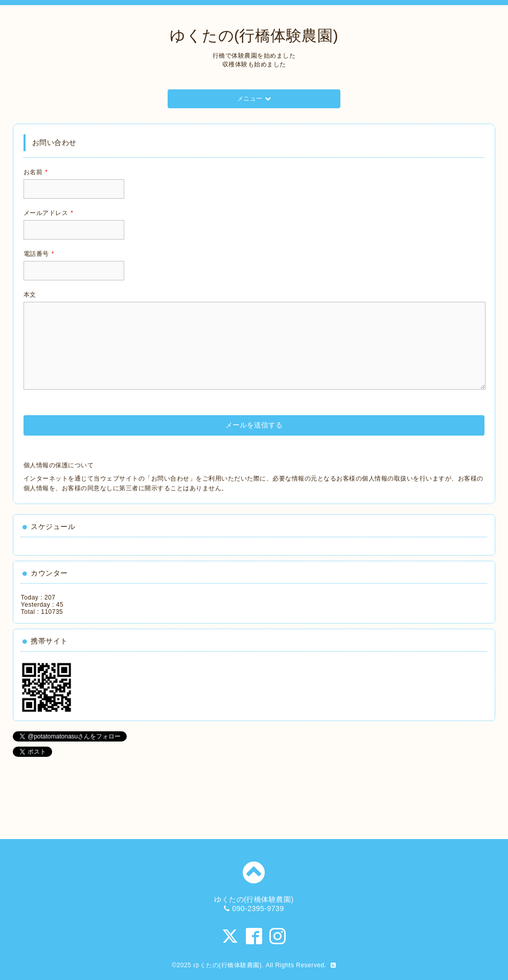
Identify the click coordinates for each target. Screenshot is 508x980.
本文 (30, 295)
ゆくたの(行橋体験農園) (254, 35)
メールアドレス (49, 213)
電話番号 (39, 254)
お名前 (36, 172)
